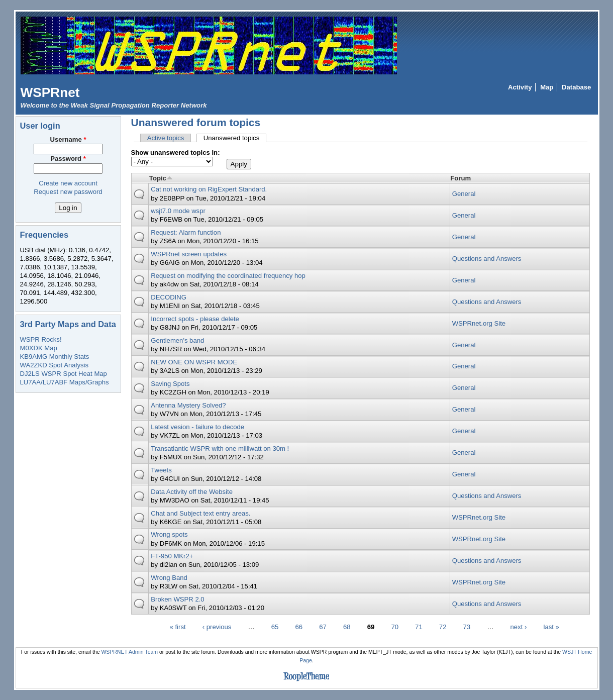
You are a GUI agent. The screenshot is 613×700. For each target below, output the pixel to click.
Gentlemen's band (177, 340)
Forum (461, 178)
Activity (520, 87)
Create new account (68, 183)
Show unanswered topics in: (176, 153)
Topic (161, 178)
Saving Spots (170, 384)
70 (395, 626)
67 (323, 626)
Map (547, 87)
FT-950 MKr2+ (172, 556)
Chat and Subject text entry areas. (200, 513)
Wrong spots (169, 534)
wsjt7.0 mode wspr (178, 211)
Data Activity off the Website (192, 492)
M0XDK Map (39, 348)
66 (299, 626)
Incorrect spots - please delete (195, 319)
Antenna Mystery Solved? (188, 405)
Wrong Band (169, 578)
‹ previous (217, 626)
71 (419, 626)
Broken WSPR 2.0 (177, 599)
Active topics (166, 138)
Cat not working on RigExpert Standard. (209, 189)
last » (551, 626)
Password (68, 159)
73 (467, 626)
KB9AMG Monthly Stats (55, 357)
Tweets (161, 470)
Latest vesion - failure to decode (197, 427)
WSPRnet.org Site (479, 323)
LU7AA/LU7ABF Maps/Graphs (65, 382)
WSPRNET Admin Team (129, 652)
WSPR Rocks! (41, 339)
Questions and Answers (487, 259)
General (464, 194)
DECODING (169, 297)
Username (68, 139)
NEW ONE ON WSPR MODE (194, 362)
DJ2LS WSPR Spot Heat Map (64, 374)
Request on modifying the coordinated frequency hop (228, 276)
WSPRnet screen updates (189, 254)
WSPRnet (50, 92)
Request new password (68, 192)
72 (443, 626)
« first (178, 626)
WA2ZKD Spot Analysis (54, 365)
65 (275, 626)
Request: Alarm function (186, 232)
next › (519, 626)
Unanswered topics (235, 138)
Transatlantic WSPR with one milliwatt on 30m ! (220, 448)
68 (347, 626)
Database (576, 87)
